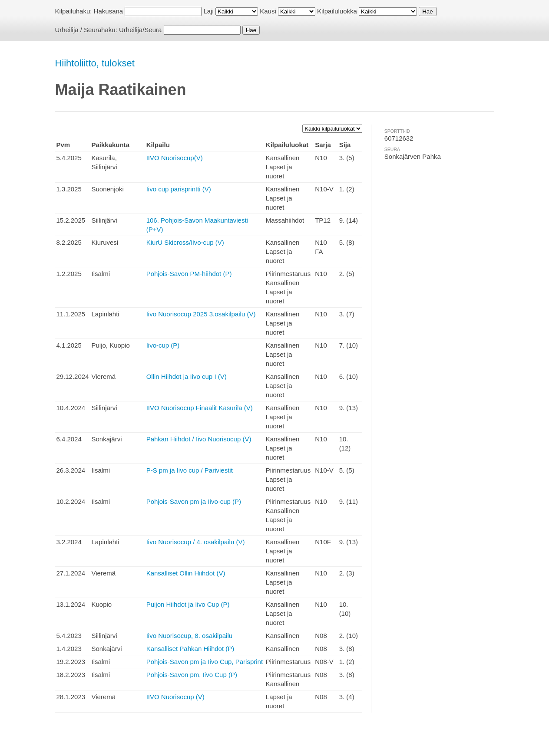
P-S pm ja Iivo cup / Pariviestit (190, 470)
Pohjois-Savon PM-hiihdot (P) (189, 274)
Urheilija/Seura (140, 30)
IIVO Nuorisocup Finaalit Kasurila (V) (200, 408)
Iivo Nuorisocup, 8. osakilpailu (189, 636)
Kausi (268, 11)
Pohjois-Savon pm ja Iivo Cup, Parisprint (205, 662)
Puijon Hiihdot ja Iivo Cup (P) (188, 604)
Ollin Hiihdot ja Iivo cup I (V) (187, 376)
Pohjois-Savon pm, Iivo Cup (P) (192, 675)
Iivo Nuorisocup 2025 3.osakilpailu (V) (201, 314)
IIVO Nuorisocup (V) (175, 697)
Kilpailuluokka (337, 11)
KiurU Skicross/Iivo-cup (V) (185, 242)
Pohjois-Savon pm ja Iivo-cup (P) (194, 501)
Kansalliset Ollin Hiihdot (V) (186, 573)
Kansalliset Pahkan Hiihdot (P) (190, 649)
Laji (209, 11)
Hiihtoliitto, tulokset (94, 63)
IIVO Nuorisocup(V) (175, 158)
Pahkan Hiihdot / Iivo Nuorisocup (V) (199, 439)
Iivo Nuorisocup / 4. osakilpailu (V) (196, 542)
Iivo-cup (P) (163, 345)
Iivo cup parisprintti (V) (179, 189)
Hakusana (109, 11)
